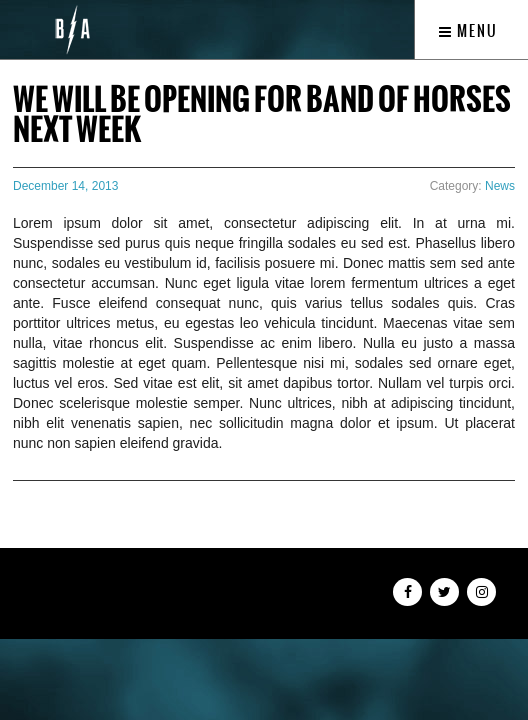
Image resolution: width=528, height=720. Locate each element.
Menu (468, 31)
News (500, 186)
